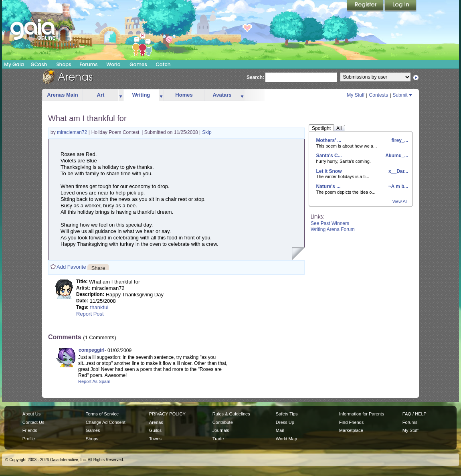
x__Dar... (398, 171)
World (113, 64)
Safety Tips (287, 414)
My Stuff (356, 95)
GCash (39, 64)
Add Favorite (71, 267)
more (121, 95)
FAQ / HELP (414, 414)
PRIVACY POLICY (167, 414)
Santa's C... (329, 156)
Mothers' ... (329, 140)
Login (400, 6)
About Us (31, 414)
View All (400, 201)
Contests (379, 95)
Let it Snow (329, 171)
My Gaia (14, 64)
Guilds (155, 430)
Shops (64, 64)
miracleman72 (73, 132)
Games (138, 64)
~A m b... (397, 186)
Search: (255, 77)
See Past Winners (330, 223)
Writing (141, 95)
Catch (163, 64)
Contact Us (33, 422)
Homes (184, 95)
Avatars (222, 95)
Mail (280, 430)
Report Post (90, 314)
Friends (30, 430)
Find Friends (351, 422)
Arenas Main (62, 95)
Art (101, 95)
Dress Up (285, 422)
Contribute (223, 422)
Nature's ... (329, 186)
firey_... (399, 140)
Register (366, 6)
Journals (221, 430)
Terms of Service (102, 414)
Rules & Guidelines (231, 414)
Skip (207, 132)
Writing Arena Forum (333, 229)
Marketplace (351, 430)
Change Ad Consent (106, 422)
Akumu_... (396, 156)
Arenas (156, 422)
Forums (88, 64)
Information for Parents (362, 414)
